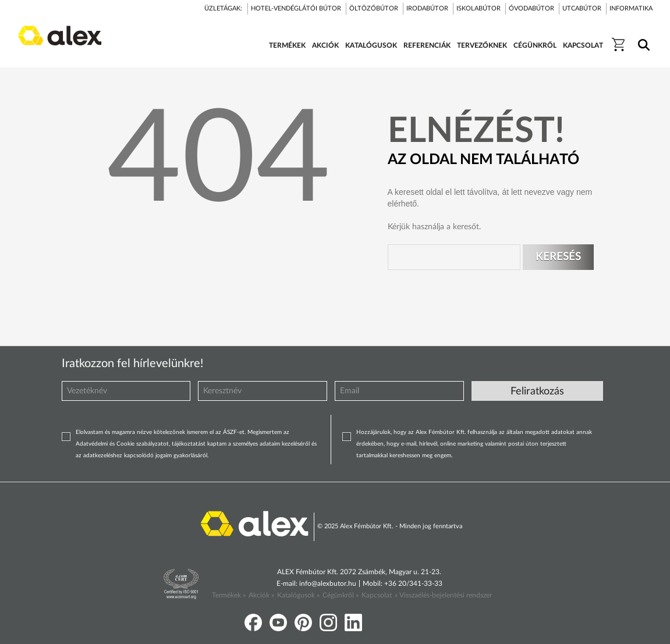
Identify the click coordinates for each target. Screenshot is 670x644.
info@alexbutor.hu (328, 583)
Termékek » (229, 595)
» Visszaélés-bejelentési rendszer (443, 595)
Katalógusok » (298, 595)
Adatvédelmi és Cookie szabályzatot (122, 444)
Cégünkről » (341, 595)
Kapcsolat (377, 595)
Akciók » (261, 595)
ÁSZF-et (234, 432)
